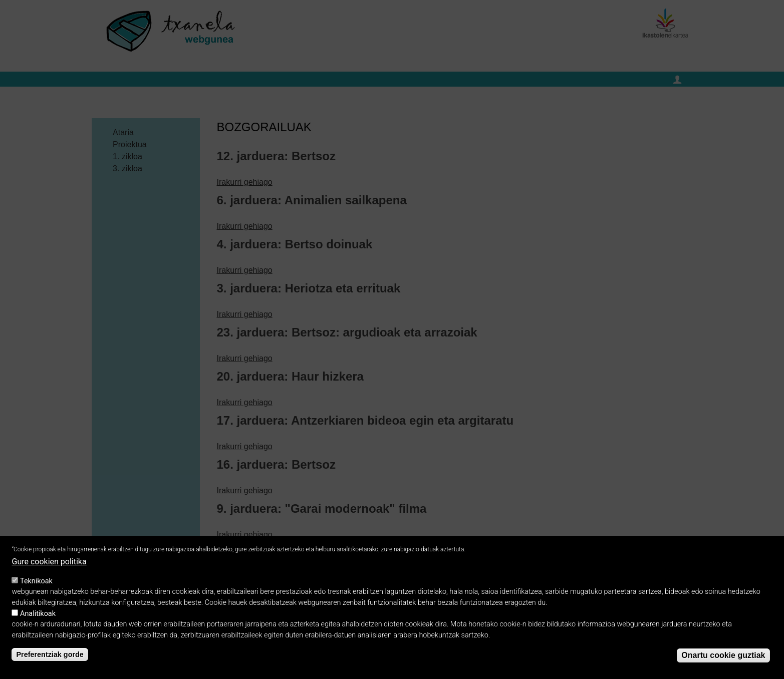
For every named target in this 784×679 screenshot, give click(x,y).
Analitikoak (38, 617)
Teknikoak (36, 585)
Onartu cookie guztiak (723, 659)
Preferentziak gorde (50, 658)
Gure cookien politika (49, 566)
